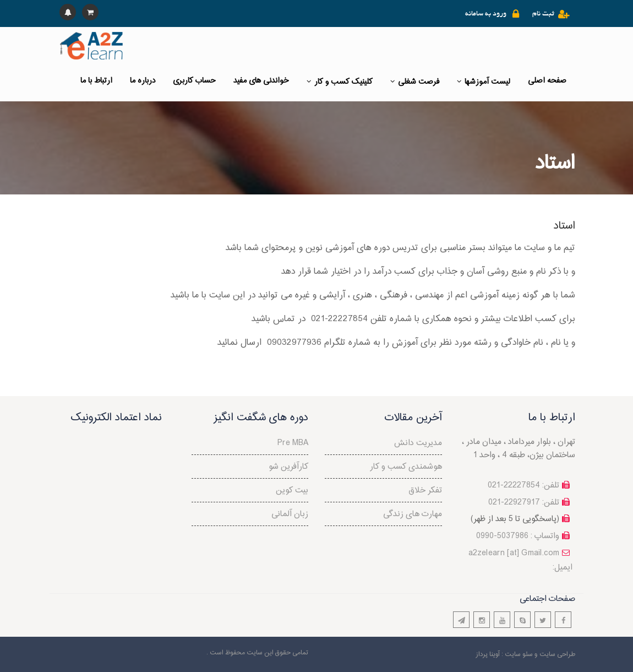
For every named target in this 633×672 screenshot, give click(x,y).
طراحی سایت (557, 654)
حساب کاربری (194, 81)
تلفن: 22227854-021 (523, 486)
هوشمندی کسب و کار (406, 467)
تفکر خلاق (425, 491)
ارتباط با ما (96, 81)
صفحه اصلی (547, 81)
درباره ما (143, 81)
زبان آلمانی (290, 514)
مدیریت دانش (418, 443)
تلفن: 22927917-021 (524, 503)
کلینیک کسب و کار (340, 82)
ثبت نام (543, 14)
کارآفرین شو (288, 467)
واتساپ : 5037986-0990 (518, 536)
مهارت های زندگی (413, 514)
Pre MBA (293, 443)
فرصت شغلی (415, 82)
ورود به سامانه (486, 14)
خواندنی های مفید (261, 81)
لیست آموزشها (484, 82)
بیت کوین (292, 491)
